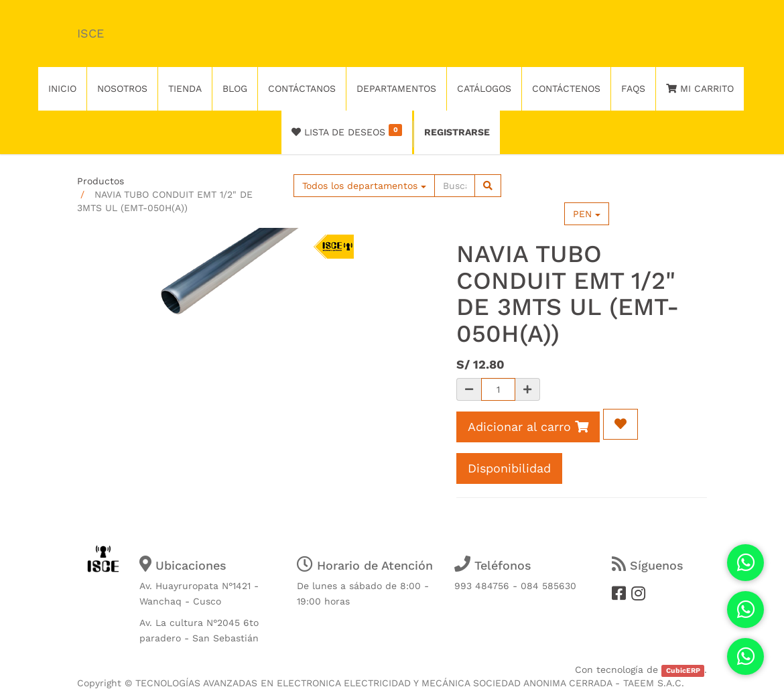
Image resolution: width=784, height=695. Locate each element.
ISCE (90, 33)
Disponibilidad (509, 468)
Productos (101, 181)
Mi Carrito (700, 88)
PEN (587, 214)
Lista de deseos (347, 131)
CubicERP (683, 671)
